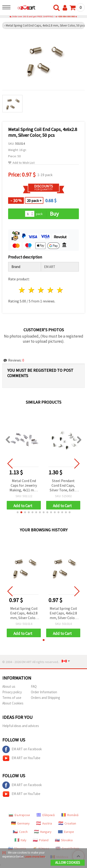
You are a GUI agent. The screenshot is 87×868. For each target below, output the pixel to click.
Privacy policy (12, 692)
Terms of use (12, 698)
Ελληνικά (46, 815)
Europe (66, 832)
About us (9, 686)
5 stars (60, 290)
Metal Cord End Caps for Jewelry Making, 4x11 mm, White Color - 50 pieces (24, 486)
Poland (41, 840)
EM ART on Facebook (22, 749)
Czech (20, 832)
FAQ (34, 686)
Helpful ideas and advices (21, 726)
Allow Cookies (68, 863)
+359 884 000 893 (66, 17)
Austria (44, 823)
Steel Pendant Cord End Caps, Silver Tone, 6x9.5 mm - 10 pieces (63, 486)
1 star (22, 290)
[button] (18, 512)
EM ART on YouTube (21, 758)
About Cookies (13, 703)
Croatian (67, 823)
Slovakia (64, 840)
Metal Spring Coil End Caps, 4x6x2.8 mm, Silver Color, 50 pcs (24, 613)
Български (19, 815)
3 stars (41, 290)
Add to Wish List (21, 163)
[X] (4, 853)
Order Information (44, 692)
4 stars (50, 290)
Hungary (43, 832)
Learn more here (35, 856)
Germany (20, 823)
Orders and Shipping (45, 698)
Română (70, 815)
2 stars (32, 290)
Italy (21, 840)
